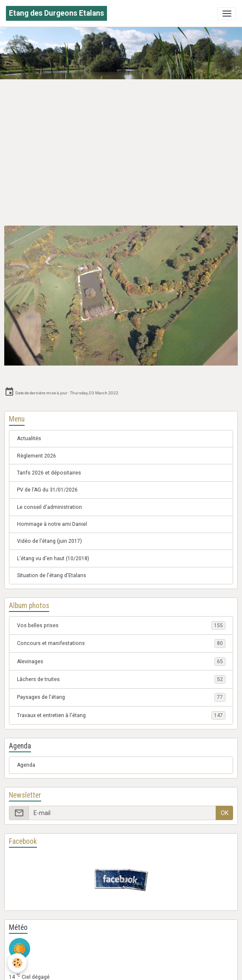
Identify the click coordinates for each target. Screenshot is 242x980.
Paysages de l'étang (121, 697)
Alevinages (121, 662)
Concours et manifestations (121, 643)
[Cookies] (17, 963)
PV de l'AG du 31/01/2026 (47, 490)
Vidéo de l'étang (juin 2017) (49, 541)
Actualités (29, 438)
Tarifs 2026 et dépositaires (49, 473)
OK (225, 813)
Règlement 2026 (37, 456)
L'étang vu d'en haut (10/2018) (53, 558)
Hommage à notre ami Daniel (52, 524)
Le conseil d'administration (49, 507)
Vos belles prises (121, 625)
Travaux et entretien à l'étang (121, 715)
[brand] (56, 13)
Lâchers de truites (121, 679)
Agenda (26, 765)
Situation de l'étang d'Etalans (52, 575)
